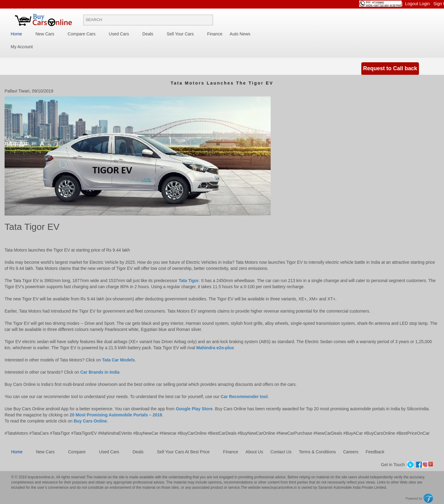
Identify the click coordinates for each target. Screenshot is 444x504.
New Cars (45, 34)
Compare (77, 452)
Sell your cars (180, 34)
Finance (215, 34)
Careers (351, 452)
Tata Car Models (119, 360)
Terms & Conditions (317, 452)
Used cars (109, 452)
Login (425, 4)
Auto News (240, 34)
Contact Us (281, 452)
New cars (45, 452)
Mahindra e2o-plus (215, 348)
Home (16, 34)
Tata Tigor (189, 281)
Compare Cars (82, 34)
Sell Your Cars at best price (183, 452)
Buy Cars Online (90, 421)
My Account (22, 47)
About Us (254, 452)
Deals (148, 34)
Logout (412, 4)
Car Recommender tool (244, 397)
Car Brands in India (100, 372)
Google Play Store (194, 409)
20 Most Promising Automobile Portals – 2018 (116, 415)
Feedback (375, 452)
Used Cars (119, 34)
